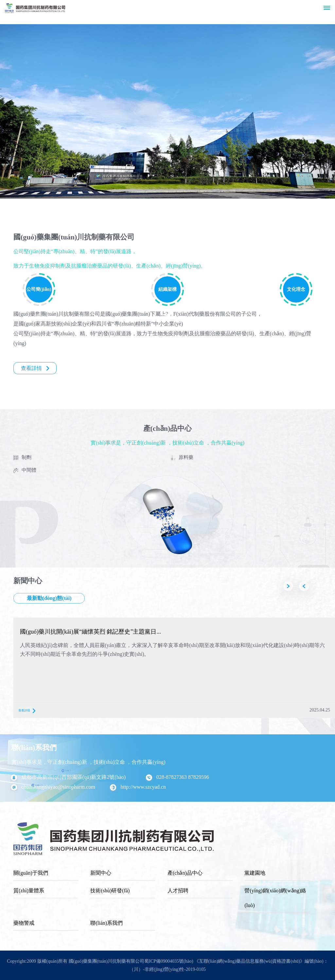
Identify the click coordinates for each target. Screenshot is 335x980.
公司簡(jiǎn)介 (39, 295)
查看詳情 (35, 368)
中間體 (29, 470)
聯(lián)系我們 (106, 923)
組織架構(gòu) (167, 295)
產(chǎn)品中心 (185, 873)
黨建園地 (255, 873)
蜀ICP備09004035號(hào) (169, 961)
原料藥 (186, 457)
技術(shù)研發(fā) (110, 891)
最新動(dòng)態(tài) (49, 598)
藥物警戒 (24, 923)
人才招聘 (178, 891)
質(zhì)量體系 (29, 891)
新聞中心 (101, 873)
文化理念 (296, 289)
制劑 (26, 457)
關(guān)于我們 (31, 873)
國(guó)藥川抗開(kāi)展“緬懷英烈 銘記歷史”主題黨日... (90, 632)
